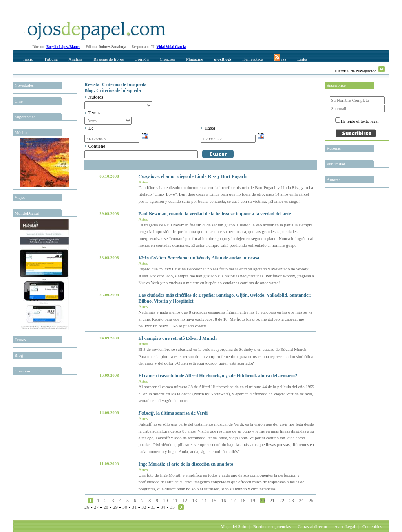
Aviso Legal (345, 526)
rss (280, 58)
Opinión (142, 59)
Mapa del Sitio (233, 526)
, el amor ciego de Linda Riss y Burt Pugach (193, 176)
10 (166, 501)
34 (163, 507)
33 (153, 507)
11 (175, 501)
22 (282, 501)
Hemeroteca (253, 59)
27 (96, 507)
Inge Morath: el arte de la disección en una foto (186, 464)
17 (233, 501)
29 (115, 507)
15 (214, 501)
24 (301, 501)
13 (194, 501)
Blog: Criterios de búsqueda (113, 90)
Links (302, 59)
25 (311, 501)
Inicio (28, 59)
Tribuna (51, 59)
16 (224, 501)
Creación (168, 59)
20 (263, 501)
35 (172, 507)
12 (185, 501)
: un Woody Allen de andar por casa (199, 258)
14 (204, 501)
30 (125, 507)
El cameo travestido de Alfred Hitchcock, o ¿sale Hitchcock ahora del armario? (218, 376)
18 (243, 501)
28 (106, 507)
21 (272, 501)
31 (134, 507)
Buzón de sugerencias (272, 526)
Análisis (75, 59)
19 (253, 501)
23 (292, 501)
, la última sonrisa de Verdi (173, 413)
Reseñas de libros (109, 59)
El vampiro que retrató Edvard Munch (178, 338)
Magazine (195, 59)
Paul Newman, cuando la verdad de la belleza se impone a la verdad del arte (215, 214)
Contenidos (372, 526)
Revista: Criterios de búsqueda (115, 84)
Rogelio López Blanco (63, 47)
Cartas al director (312, 526)
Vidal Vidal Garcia (171, 47)
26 (87, 507)
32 (144, 507)
